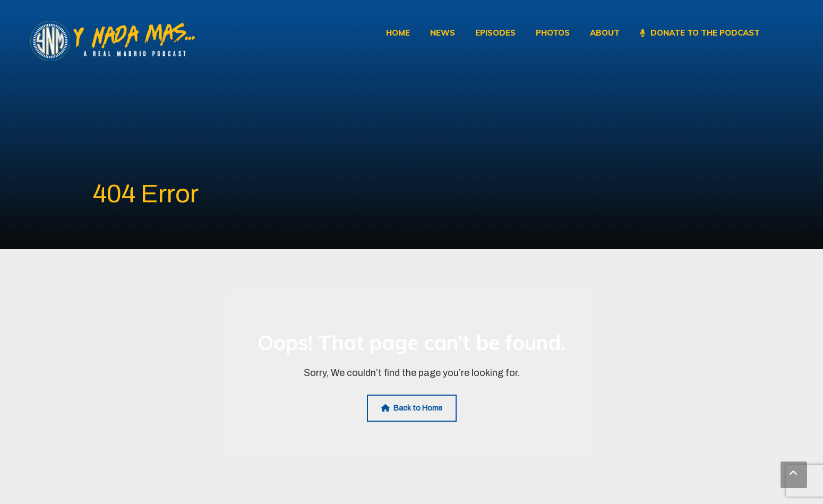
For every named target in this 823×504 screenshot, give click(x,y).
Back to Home (412, 408)
